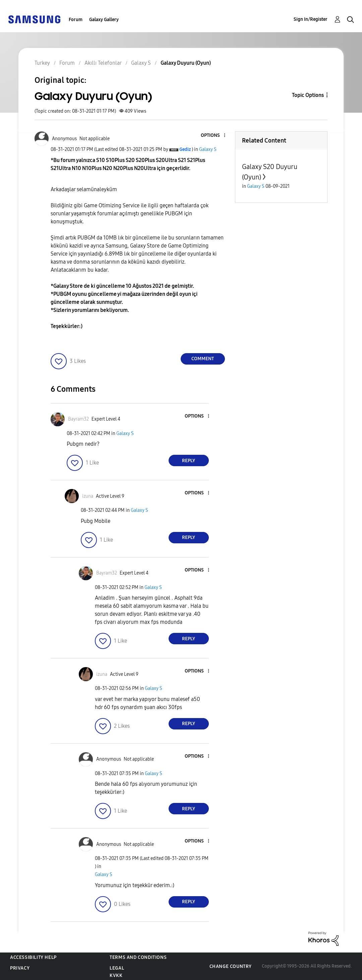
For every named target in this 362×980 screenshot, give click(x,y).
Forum (76, 20)
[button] (213, 136)
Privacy (20, 968)
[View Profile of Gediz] (185, 149)
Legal (117, 968)
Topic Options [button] (308, 95)
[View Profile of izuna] (88, 496)
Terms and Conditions (138, 957)
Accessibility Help (33, 957)
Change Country (231, 966)
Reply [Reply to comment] (189, 461)
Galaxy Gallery (104, 20)
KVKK (116, 975)
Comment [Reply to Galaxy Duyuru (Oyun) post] (203, 359)
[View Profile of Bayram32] (78, 419)
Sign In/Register (311, 19)
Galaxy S (208, 149)
